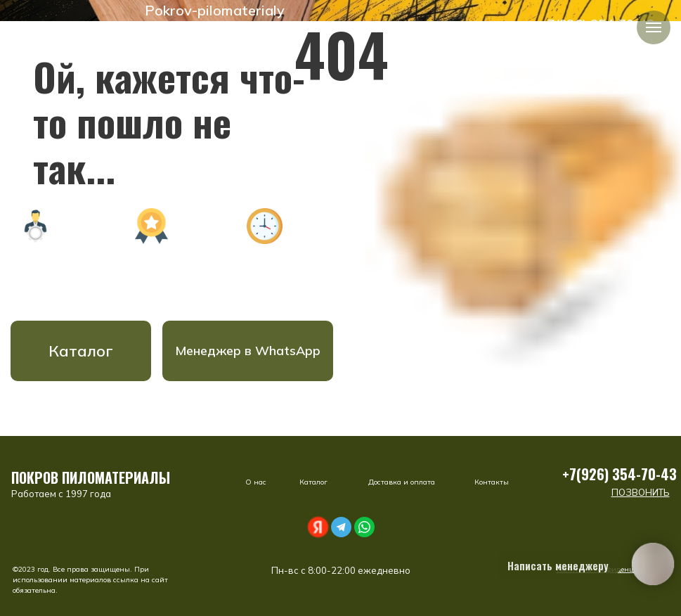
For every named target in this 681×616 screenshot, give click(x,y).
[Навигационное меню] (654, 27)
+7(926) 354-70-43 (620, 474)
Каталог (81, 351)
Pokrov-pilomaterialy (215, 10)
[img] (131, 11)
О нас (256, 482)
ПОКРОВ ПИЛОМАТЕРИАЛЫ (91, 477)
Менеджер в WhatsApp (248, 351)
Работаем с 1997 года (61, 494)
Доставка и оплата (402, 482)
